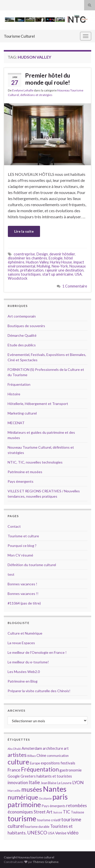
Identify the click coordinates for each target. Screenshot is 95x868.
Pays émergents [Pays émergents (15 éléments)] (54, 806)
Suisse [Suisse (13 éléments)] (58, 812)
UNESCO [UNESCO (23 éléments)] (37, 833)
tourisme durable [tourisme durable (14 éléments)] (37, 827)
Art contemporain (22, 316)
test (11, 574)
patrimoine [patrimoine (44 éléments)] (24, 804)
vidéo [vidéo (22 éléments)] (73, 833)
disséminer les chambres (27, 258)
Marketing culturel (22, 413)
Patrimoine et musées (25, 472)
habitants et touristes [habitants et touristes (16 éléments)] (54, 776)
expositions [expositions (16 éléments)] (50, 763)
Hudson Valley (37, 262)
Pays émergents (21, 481)
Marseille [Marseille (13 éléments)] (14, 791)
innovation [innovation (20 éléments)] (18, 782)
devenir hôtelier (62, 254)
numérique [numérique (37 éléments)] (23, 797)
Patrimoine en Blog (23, 681)
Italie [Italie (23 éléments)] (34, 782)
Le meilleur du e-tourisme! (28, 662)
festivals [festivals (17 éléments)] (68, 763)
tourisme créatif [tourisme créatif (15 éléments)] (49, 820)
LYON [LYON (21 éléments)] (78, 782)
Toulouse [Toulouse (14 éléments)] (78, 812)
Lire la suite (24, 231)
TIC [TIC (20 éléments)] (66, 812)
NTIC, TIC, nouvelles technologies (35, 462)
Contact (14, 526)
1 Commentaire (75, 286)
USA (78, 274)
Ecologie (56, 258)
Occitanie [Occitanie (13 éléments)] (45, 798)
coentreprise (24, 254)
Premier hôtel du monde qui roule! (48, 79)
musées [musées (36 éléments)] (32, 789)
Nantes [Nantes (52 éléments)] (55, 789)
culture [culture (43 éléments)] (18, 762)
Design (42, 254)
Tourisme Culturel (19, 36)
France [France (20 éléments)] (14, 770)
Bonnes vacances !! (23, 594)
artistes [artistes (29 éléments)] (17, 755)
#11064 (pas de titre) (24, 603)
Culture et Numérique (25, 633)
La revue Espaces (21, 643)
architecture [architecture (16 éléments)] (53, 748)
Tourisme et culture (23, 536)
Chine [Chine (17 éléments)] (41, 755)
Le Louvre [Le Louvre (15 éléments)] (64, 783)
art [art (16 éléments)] (66, 748)
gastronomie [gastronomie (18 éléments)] (71, 770)
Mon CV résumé (20, 555)
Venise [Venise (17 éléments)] (61, 833)
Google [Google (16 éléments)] (14, 776)
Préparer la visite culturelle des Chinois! (39, 691)
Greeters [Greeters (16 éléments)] (28, 776)
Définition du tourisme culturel (32, 565)
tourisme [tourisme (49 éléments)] (22, 818)
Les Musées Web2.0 (24, 672)
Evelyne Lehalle (23, 90)
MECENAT (16, 423)
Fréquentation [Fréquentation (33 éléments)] (40, 769)
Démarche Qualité (22, 335)
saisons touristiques (24, 274)
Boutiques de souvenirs (26, 326)
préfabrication (32, 270)
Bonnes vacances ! (22, 584)
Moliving (43, 266)
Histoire (14, 394)
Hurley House (61, 262)
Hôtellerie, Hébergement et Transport (38, 404)
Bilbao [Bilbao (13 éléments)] (32, 756)
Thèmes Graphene (46, 862)
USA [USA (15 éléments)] (51, 833)
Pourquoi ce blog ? (22, 546)
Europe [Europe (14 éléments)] (35, 763)
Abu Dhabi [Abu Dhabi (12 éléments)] (14, 749)
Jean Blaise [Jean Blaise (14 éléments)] (49, 783)
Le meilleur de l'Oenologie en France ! (37, 652)
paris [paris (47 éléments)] (60, 797)
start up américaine (58, 274)
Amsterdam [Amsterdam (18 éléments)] (32, 748)
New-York (60, 266)
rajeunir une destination (64, 270)
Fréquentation (19, 384)
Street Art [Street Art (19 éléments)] (43, 812)
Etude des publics (22, 345)
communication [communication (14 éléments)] (58, 756)
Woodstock (18, 278)
